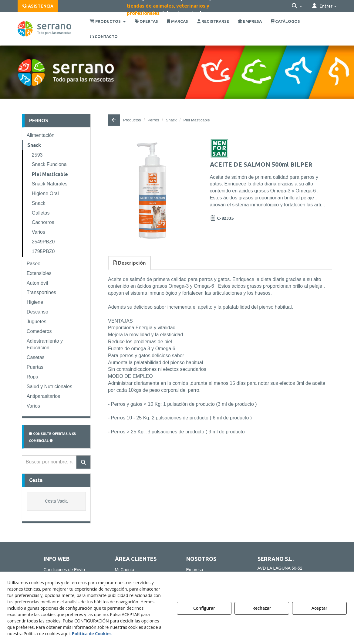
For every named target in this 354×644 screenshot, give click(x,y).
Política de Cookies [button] (92, 634)
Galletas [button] (41, 213)
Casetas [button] (36, 357)
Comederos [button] (39, 331)
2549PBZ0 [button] (43, 242)
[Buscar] (83, 462)
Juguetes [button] (37, 322)
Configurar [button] (204, 608)
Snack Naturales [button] (50, 184)
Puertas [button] (35, 367)
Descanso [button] (37, 312)
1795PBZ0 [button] (43, 251)
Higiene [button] (35, 302)
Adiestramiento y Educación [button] (45, 344)
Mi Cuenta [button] (125, 570)
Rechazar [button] (262, 608)
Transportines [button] (41, 292)
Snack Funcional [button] (50, 164)
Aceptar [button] (320, 608)
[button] (38, 6)
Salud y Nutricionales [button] (49, 386)
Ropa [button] (32, 377)
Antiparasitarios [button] (43, 396)
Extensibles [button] (39, 273)
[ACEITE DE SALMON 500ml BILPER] (152, 191)
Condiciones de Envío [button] (64, 570)
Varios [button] (39, 232)
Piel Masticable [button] (50, 174)
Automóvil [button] (37, 283)
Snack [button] (34, 145)
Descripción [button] (129, 263)
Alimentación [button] (41, 135)
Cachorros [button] (43, 222)
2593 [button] (37, 155)
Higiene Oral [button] (45, 193)
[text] (49, 462)
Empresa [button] (195, 570)
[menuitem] (38, 6)
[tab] (130, 263)
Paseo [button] (34, 264)
